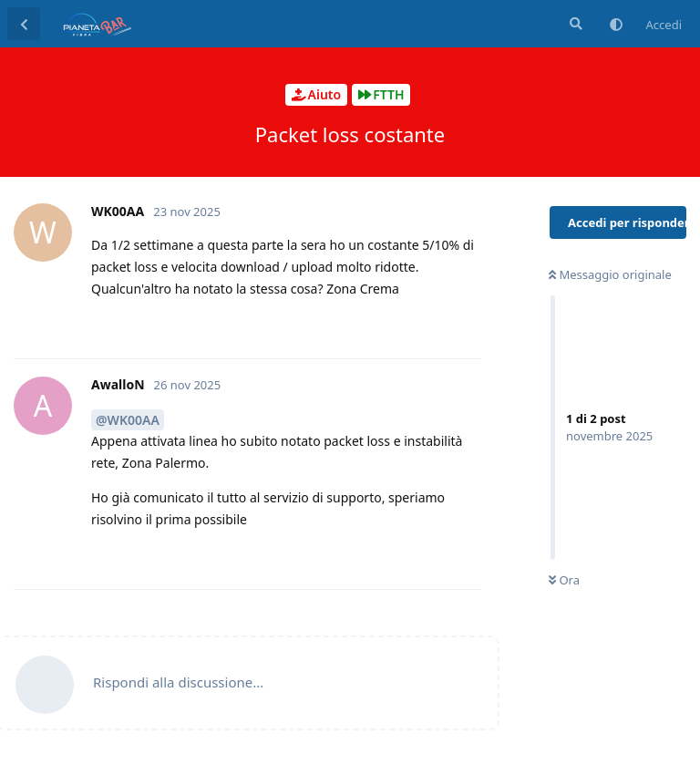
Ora (564, 580)
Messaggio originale (610, 274)
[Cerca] (574, 24)
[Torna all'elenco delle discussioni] (24, 24)
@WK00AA (128, 420)
